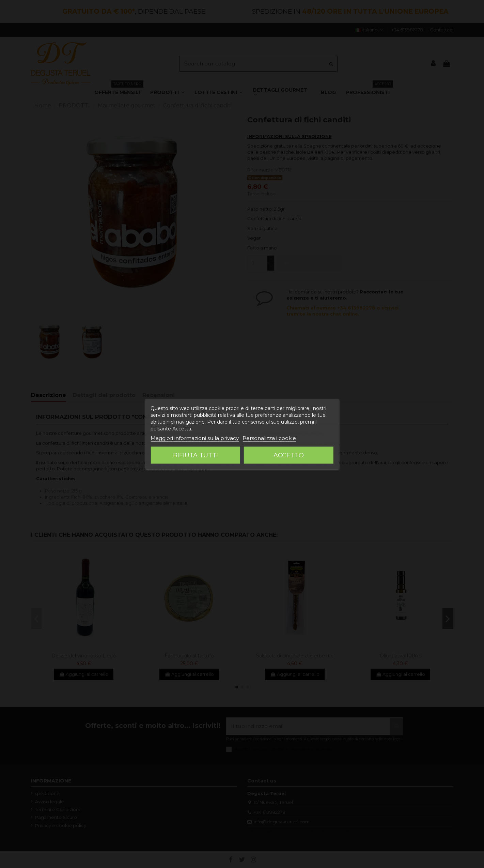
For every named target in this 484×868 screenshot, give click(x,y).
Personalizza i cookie (269, 438)
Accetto (289, 455)
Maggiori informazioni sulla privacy (195, 438)
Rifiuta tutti (196, 455)
